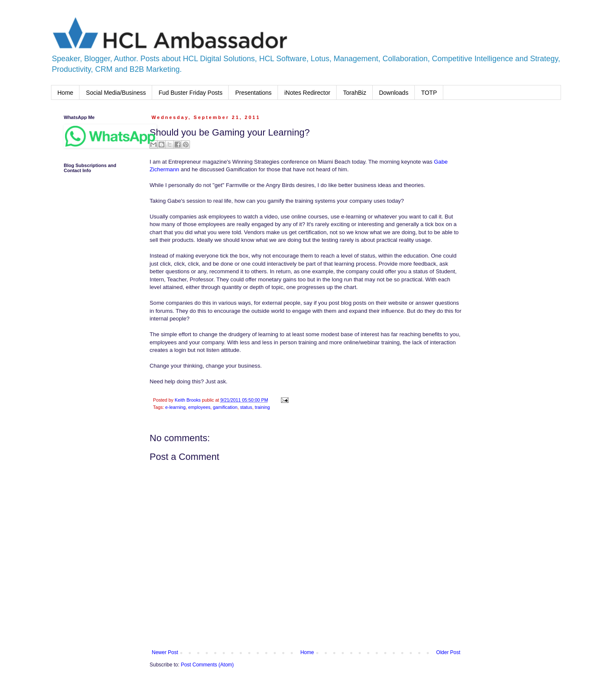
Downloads (394, 93)
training (262, 407)
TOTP (429, 93)
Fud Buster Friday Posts (190, 93)
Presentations (253, 93)
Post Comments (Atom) (207, 665)
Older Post (448, 652)
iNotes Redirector (307, 93)
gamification (225, 407)
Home (65, 93)
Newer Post (165, 652)
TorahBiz (354, 93)
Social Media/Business (116, 93)
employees (199, 407)
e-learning (176, 407)
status (246, 407)
